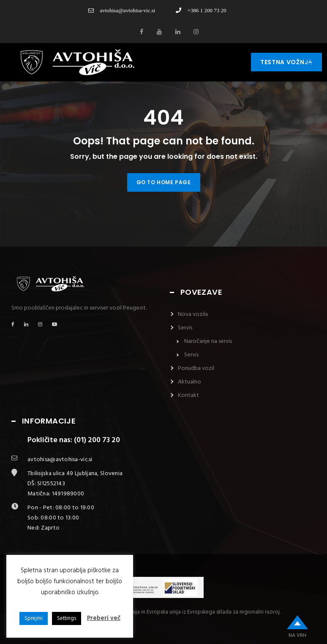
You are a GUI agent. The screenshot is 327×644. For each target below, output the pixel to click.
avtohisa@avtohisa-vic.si (122, 10)
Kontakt (188, 395)
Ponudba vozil (196, 368)
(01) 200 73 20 (97, 440)
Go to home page (164, 182)
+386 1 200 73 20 (201, 10)
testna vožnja (286, 62)
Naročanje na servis (208, 341)
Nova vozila (193, 314)
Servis (185, 328)
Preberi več (104, 618)
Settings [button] (67, 618)
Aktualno (189, 382)
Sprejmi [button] (34, 618)
